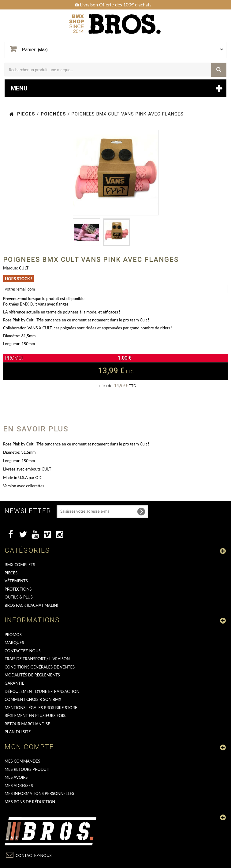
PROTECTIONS (18, 589)
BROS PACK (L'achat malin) (31, 605)
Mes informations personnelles (39, 793)
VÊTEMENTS (16, 581)
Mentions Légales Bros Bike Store (41, 708)
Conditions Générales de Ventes (40, 667)
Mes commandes (22, 761)
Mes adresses (19, 786)
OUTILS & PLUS (19, 597)
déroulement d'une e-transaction (42, 691)
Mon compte (29, 747)
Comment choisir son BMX (33, 699)
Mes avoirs (16, 777)
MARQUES (14, 643)
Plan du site (18, 732)
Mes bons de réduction (30, 802)
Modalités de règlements (32, 675)
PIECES (11, 573)
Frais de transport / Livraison (37, 659)
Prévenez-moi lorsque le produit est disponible (44, 298)
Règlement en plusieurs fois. (35, 716)
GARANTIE (14, 683)
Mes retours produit (27, 769)
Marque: (10, 268)
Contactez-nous (23, 651)
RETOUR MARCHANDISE (27, 724)
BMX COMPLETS (20, 565)
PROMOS (13, 635)
